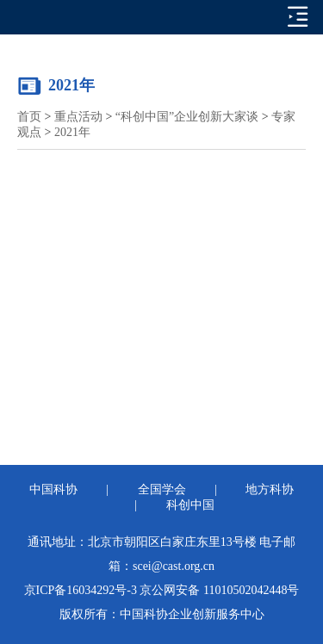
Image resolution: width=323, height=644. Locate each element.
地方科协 (270, 489)
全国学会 (162, 489)
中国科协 (53, 489)
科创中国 (190, 505)
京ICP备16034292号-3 (81, 590)
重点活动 (78, 117)
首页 (29, 117)
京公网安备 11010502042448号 (219, 590)
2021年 (72, 132)
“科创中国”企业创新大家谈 (187, 117)
